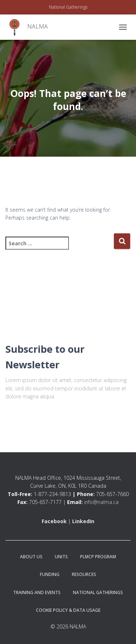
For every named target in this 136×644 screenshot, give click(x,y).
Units (61, 557)
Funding (50, 574)
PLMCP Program (98, 557)
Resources (84, 574)
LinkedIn (83, 521)
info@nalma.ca (101, 502)
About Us (31, 557)
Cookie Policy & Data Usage (68, 610)
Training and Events (37, 592)
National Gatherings (68, 7)
